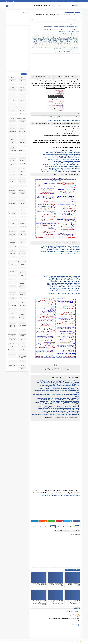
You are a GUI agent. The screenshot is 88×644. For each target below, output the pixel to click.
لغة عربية (12, 295)
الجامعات (12, 157)
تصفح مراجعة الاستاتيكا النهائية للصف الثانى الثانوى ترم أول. (66, 52)
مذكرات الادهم (12, 302)
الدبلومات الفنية (22, 168)
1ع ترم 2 (12, 84)
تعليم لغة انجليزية (22, 250)
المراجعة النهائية (36, 6)
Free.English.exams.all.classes (22, 118)
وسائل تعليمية (12, 365)
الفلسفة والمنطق (22, 200)
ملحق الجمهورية (12, 343)
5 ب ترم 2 (12, 107)
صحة (12, 265)
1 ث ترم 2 (12, 81)
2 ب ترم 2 (22, 87)
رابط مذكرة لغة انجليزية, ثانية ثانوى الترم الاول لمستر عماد (65, 156)
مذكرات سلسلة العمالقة (22, 318)
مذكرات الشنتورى (12, 306)
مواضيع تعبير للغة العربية (22, 357)
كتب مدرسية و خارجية (22, 287)
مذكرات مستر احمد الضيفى (22, 331)
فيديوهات (12, 276)
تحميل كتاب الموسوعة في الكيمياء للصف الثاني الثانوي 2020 (64, 280)
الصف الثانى (22, 186)
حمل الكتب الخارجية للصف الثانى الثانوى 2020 (69, 33)
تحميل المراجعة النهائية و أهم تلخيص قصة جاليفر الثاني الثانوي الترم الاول (59, 389)
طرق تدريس (12, 268)
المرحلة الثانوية (22, 224)
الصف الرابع (22, 194)
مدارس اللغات (22, 298)
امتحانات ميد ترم (12, 231)
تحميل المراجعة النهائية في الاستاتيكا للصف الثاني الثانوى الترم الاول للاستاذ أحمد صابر (61, 26)
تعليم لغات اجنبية (12, 247)
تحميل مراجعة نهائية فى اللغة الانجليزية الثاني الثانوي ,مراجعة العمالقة (60, 400)
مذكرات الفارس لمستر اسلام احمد (22, 309)
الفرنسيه (12, 197)
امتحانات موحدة (22, 231)
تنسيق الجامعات (22, 254)
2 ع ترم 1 (12, 94)
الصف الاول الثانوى (22, 178)
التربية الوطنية (22, 151)
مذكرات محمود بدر (22, 326)
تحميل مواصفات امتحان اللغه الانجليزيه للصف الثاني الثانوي (64, 160)
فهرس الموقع (68, 1)
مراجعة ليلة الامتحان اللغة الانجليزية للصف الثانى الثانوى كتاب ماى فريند (60, 401)
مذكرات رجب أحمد (12, 313)
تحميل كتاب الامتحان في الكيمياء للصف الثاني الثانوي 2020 (65, 278)
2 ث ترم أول (12, 91)
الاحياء (22, 139)
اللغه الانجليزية (22, 217)
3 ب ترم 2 (22, 101)
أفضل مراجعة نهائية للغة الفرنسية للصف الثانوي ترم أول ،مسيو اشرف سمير (59, 408)
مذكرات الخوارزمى (22, 306)
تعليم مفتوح (12, 250)
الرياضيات (77, 12)
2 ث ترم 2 (22, 91)
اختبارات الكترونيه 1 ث (12, 132)
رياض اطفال (60, 6)
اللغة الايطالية (12, 210)
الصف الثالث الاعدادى (22, 182)
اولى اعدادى (12, 239)
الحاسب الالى (22, 164)
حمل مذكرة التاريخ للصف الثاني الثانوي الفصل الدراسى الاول (64, 168)
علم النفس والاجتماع (22, 272)
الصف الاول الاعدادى (12, 175)
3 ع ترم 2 (12, 101)
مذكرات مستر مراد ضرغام (22, 339)
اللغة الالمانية (12, 207)
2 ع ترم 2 (22, 97)
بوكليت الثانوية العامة (12, 243)
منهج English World (12, 350)
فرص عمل (12, 271)
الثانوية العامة (12, 154)
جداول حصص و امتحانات (22, 257)
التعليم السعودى (12, 151)
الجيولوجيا (12, 160)
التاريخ (12, 143)
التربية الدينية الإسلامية (12, 147)
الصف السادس (12, 194)
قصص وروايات (12, 279)
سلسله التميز (22, 265)
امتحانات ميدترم (44, 6)
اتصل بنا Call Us (61, 1)
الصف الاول (22, 175)
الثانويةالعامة (22, 157)
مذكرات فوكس (22, 322)
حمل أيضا (76, 28)
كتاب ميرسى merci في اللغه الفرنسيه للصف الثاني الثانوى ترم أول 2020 (62, 276)
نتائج (12, 357)
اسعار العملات (22, 136)
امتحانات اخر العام (22, 227)
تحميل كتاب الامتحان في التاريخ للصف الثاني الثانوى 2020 (65, 289)
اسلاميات (12, 136)
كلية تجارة (12, 287)
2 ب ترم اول (12, 87)
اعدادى (52, 6)
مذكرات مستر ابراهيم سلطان (12, 326)
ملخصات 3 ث (22, 350)
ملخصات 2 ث (12, 347)
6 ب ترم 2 (12, 111)
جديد (12, 261)
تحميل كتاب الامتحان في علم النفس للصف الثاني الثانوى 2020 (64, 294)
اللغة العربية (22, 214)
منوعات (12, 353)
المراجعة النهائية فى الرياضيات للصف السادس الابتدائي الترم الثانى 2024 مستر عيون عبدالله (73, 602)
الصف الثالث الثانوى (12, 182)
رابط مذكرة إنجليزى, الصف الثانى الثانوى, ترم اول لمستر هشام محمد (62, 158)
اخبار (12, 125)
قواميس (12, 282)
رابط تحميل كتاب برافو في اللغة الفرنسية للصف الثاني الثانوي (64, 253)
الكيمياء (22, 207)
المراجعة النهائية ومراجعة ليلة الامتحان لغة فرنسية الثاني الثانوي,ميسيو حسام (58, 407)
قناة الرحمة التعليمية (22, 283)
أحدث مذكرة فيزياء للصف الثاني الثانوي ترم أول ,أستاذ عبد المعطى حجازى (61, 172)
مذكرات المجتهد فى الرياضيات (12, 309)
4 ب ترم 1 (12, 104)
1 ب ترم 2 (12, 77)
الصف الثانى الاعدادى (12, 187)
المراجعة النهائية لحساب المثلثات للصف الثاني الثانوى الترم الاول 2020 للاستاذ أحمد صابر (55, 415)
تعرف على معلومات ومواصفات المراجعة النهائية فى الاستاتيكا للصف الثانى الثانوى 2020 (61, 30)
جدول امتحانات (12, 257)
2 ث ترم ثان (22, 94)
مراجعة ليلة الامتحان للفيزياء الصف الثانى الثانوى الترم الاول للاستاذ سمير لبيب (58, 413)
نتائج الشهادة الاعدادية (22, 362)
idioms (22, 125)
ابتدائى (55, 6)
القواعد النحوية (12, 204)
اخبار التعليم (22, 128)
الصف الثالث (12, 178)
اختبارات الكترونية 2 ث (22, 132)
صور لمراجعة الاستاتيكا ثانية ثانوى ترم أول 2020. (68, 32)
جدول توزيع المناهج (22, 261)
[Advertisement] (56, 64)
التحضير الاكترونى (22, 146)
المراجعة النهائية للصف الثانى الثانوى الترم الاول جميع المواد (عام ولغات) (60, 381)
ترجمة (22, 247)
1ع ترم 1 (22, 84)
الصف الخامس (12, 190)
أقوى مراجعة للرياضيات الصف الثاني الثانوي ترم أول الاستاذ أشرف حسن (60, 411)
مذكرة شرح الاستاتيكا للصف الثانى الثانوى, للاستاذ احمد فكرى (64, 121)
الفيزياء (12, 200)
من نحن (72, 1)
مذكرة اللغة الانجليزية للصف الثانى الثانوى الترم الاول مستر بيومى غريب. (61, 154)
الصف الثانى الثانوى (69, 12)
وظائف (22, 369)
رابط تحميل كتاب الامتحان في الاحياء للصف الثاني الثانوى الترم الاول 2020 (61, 246)
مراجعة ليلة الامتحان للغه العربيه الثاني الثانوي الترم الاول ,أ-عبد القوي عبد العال (58, 383)
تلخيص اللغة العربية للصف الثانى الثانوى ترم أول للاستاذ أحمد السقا (61, 387)
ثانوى (49, 6)
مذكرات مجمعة (12, 322)
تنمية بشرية (12, 254)
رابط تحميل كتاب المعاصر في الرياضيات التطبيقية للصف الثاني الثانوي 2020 (60, 251)
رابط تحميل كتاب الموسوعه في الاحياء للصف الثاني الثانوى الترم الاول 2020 (61, 248)
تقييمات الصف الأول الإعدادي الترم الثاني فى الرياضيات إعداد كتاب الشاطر (73, 585)
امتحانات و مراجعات (22, 239)
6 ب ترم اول (22, 114)
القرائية (22, 204)
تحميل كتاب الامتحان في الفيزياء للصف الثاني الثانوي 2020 (65, 282)
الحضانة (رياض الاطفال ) (12, 164)
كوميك (12, 291)
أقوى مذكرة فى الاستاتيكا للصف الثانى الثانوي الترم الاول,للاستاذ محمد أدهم (60, 117)
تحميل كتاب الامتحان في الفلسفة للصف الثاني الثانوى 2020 (65, 290)
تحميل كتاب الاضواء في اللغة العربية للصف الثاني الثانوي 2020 (64, 285)
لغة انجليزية (22, 295)
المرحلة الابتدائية (22, 220)
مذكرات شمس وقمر (12, 318)
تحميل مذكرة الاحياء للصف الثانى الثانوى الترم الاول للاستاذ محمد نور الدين (61, 170)
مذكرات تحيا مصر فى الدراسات (22, 314)
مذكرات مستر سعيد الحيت (12, 331)
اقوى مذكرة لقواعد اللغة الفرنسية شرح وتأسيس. (67, 163)
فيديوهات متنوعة (22, 279)
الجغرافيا (22, 160)
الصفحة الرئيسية (78, 1)
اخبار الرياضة (12, 128)
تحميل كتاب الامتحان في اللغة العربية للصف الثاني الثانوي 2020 (63, 283)
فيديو (22, 276)
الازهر (12, 139)
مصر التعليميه (22, 343)
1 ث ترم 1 (22, 81)
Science (22, 122)
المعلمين (12, 224)
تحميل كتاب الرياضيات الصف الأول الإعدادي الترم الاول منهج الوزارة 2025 (56, 585)
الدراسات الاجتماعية (12, 168)
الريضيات (12, 172)
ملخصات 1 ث (22, 347)
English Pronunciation (12, 115)
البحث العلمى (22, 143)
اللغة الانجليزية (22, 210)
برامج (22, 242)
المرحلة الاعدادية (12, 220)
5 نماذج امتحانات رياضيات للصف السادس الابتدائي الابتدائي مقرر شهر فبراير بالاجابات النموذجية (56, 602)
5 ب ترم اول (22, 111)
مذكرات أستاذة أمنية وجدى (12, 298)
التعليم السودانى (22, 154)
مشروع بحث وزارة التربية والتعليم (12, 339)
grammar (12, 122)
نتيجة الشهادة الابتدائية (12, 362)
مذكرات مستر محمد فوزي (12, 335)
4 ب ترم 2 (22, 107)
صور (22, 268)
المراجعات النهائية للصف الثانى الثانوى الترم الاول (68, 50)
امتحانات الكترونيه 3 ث (12, 228)
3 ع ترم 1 (22, 104)
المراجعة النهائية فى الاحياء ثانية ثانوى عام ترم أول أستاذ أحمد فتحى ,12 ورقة (59, 410)
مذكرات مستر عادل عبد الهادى (22, 335)
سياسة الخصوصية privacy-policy (52, 1)
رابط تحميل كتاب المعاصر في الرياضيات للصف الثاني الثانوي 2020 (63, 250)
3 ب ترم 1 (12, 97)
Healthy (12, 118)
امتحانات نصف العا (22, 235)
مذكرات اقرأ (22, 302)
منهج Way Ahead (22, 353)
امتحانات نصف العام (12, 235)
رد (78, 621)
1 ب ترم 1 (22, 77)
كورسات (22, 291)
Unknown (74, 615)
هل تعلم (22, 365)
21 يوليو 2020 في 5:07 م (71, 616)
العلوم (22, 197)
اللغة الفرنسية (12, 214)
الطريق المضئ (77, 6)
